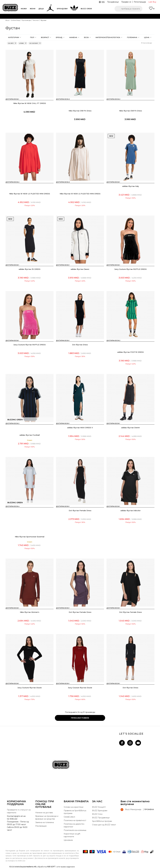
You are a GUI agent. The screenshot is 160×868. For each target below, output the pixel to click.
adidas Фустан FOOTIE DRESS (131, 352)
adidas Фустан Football (30, 435)
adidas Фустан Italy (131, 186)
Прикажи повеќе (80, 718)
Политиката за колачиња (75, 830)
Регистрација (140, 2)
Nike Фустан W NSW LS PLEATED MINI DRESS (30, 194)
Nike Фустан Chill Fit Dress (80, 111)
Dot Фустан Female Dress (80, 510)
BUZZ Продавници (101, 818)
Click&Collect (69, 817)
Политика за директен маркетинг (74, 825)
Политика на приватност (75, 820)
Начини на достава (44, 813)
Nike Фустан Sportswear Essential (30, 537)
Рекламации (41, 826)
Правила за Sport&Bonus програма (75, 812)
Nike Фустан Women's (30, 612)
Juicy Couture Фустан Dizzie (30, 688)
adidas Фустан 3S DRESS (30, 269)
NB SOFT (51, 867)
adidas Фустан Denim (131, 428)
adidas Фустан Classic (80, 269)
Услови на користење (74, 807)
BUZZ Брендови (100, 811)
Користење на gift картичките (72, 835)
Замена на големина (45, 822)
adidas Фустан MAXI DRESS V (80, 428)
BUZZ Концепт (99, 807)
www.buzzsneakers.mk (26, 867)
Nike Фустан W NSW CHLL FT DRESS (30, 103)
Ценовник (68, 840)
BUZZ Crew (97, 814)
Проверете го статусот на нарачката (19, 811)
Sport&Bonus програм (102, 821)
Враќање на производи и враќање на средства (47, 818)
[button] (128, 9)
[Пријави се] (152, 9)
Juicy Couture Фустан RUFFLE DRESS (131, 269)
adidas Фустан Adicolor (131, 510)
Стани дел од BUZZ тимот (104, 825)
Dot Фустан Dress (80, 345)
